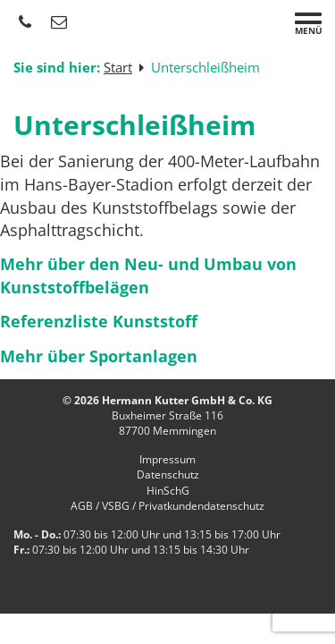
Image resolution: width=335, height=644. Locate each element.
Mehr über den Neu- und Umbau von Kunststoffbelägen (148, 275)
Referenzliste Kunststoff (99, 321)
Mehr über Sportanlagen (99, 356)
